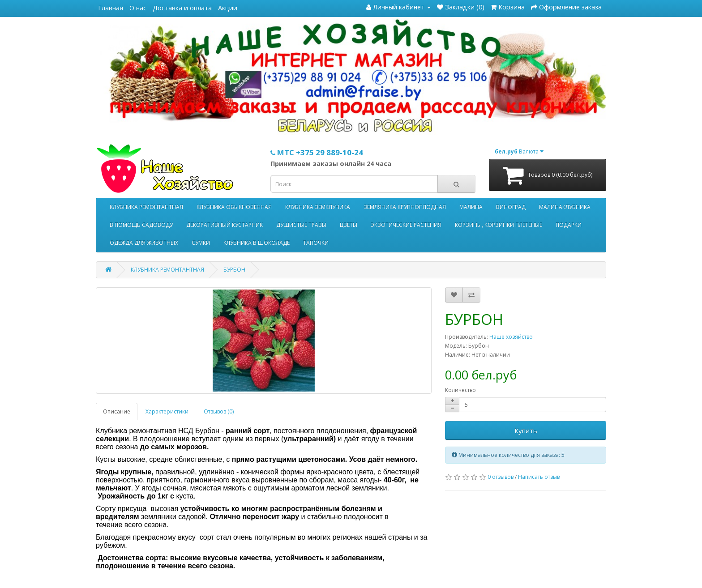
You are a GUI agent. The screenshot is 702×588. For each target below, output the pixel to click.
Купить (526, 430)
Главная (111, 8)
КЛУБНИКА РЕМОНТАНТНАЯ (146, 207)
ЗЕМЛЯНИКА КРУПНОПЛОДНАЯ (405, 207)
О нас (138, 8)
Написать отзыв (539, 477)
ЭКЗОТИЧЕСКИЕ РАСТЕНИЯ (406, 225)
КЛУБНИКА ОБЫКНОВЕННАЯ (234, 207)
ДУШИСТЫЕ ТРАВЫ (301, 225)
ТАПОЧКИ (316, 243)
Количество (460, 390)
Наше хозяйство (511, 337)
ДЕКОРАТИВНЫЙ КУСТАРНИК (225, 225)
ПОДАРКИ (569, 225)
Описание (117, 411)
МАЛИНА (471, 207)
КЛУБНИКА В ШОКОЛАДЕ (257, 243)
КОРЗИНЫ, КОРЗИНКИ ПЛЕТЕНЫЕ (499, 225)
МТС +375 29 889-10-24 (317, 152)
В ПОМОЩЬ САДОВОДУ (141, 225)
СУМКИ (201, 243)
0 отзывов (501, 477)
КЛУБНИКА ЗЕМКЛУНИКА (318, 207)
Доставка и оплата (182, 8)
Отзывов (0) (219, 411)
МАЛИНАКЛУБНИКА (565, 207)
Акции (228, 8)
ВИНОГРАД (511, 207)
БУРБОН (234, 270)
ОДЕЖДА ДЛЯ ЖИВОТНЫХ (144, 243)
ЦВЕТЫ (349, 225)
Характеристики (167, 411)
